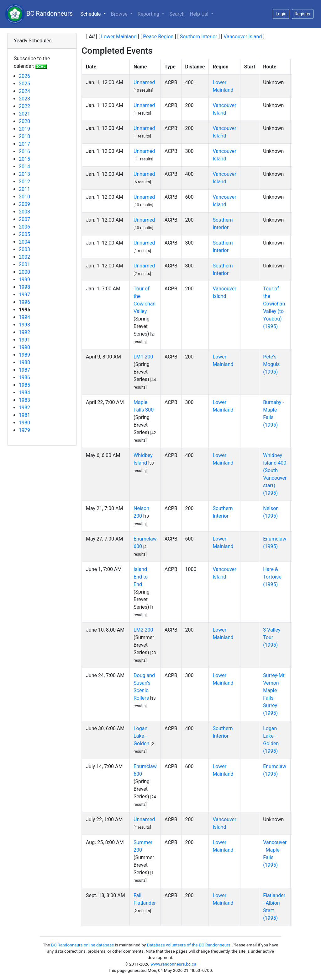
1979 (24, 430)
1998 (24, 287)
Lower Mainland (119, 37)
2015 (24, 159)
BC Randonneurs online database (82, 945)
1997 (24, 295)
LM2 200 (143, 630)
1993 (24, 325)
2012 (24, 182)
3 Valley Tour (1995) (272, 637)
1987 (24, 370)
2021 (24, 114)
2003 (24, 249)
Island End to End (141, 577)
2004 (24, 242)
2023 (24, 99)
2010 (24, 197)
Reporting (149, 14)
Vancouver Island (243, 37)
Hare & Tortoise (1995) (272, 577)
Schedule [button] (94, 13)
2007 (24, 219)
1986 (24, 377)
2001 (24, 264)
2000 (24, 272)
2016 (24, 151)
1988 (24, 362)
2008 (24, 212)
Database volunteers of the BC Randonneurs (189, 945)
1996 (24, 302)
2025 (24, 84)
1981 (24, 415)
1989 (24, 355)
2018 (24, 136)
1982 (24, 408)
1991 (24, 340)
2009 (24, 204)
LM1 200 (143, 357)
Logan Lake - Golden (141, 736)
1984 (24, 393)
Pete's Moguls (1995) (271, 364)
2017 (24, 144)
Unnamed (144, 82)
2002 (24, 257)
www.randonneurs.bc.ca (173, 964)
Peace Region (158, 37)
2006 (24, 227)
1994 (24, 317)
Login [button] (281, 14)
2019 (24, 129)
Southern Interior (199, 37)
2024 (24, 91)
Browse (120, 14)
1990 (24, 347)
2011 (24, 189)
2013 (24, 174)
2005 (24, 234)
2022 (24, 106)
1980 (24, 423)
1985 (24, 385)
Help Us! (200, 14)
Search (177, 14)
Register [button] (303, 14)
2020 (24, 121)
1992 (24, 332)
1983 (24, 400)
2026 (24, 76)
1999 (24, 280)
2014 (24, 167)
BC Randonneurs (39, 14)
